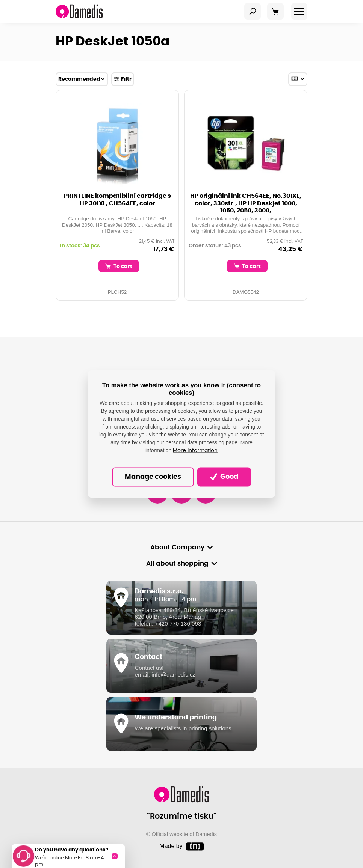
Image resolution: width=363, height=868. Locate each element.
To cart (119, 266)
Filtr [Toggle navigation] (123, 79)
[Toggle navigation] (253, 11)
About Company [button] (177, 547)
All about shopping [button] (177, 563)
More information (195, 451)
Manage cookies (153, 477)
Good (224, 477)
